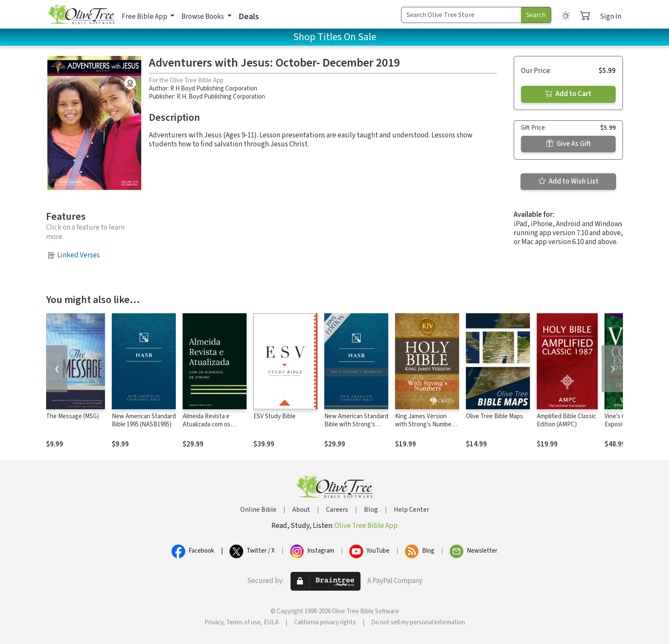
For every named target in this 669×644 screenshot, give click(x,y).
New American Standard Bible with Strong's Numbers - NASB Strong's (356, 428)
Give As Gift (569, 144)
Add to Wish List (569, 181)
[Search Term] (461, 15)
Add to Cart (568, 94)
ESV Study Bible (275, 416)
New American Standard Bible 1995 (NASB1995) (144, 420)
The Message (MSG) (73, 416)
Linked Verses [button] (79, 255)
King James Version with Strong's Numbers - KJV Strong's (426, 424)
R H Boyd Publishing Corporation (214, 89)
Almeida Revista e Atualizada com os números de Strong (208, 424)
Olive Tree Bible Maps (494, 416)
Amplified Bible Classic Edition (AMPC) (566, 420)
